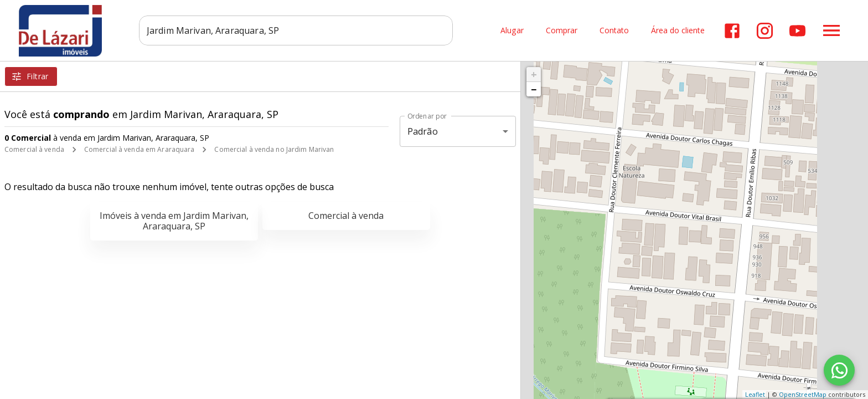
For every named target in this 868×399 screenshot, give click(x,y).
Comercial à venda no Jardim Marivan (274, 149)
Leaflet (755, 394)
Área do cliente (678, 31)
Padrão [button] (423, 131)
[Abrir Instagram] (765, 31)
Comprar (562, 31)
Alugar (512, 31)
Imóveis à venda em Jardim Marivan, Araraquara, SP (174, 221)
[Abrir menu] (831, 30)
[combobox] (299, 30)
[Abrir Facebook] (732, 31)
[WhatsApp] (839, 370)
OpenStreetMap (803, 394)
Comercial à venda (34, 149)
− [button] (534, 89)
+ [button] (534, 74)
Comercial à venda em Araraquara (139, 149)
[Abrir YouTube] (797, 31)
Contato (614, 31)
